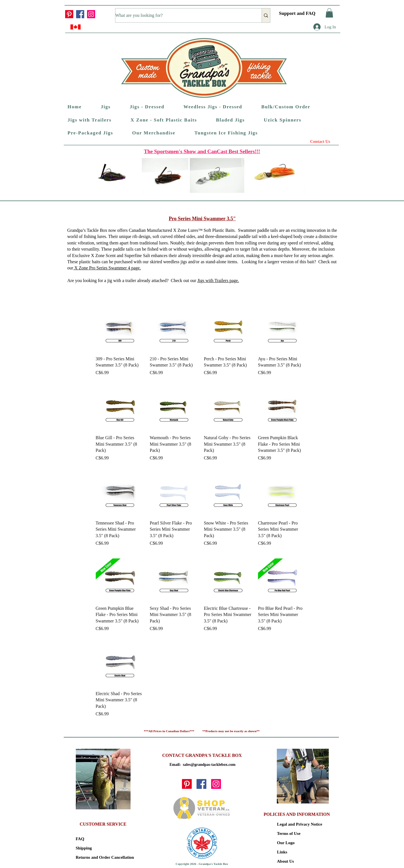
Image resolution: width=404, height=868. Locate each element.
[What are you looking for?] (183, 15)
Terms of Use (289, 833)
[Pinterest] (69, 14)
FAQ (80, 839)
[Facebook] (80, 14)
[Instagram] (91, 14)
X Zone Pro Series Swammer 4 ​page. (107, 268)
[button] (329, 13)
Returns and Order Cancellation (96, 857)
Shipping (84, 848)
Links (282, 852)
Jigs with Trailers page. (218, 280)
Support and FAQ (297, 13)
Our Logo (286, 843)
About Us (286, 861)
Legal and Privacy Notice (297, 824)
